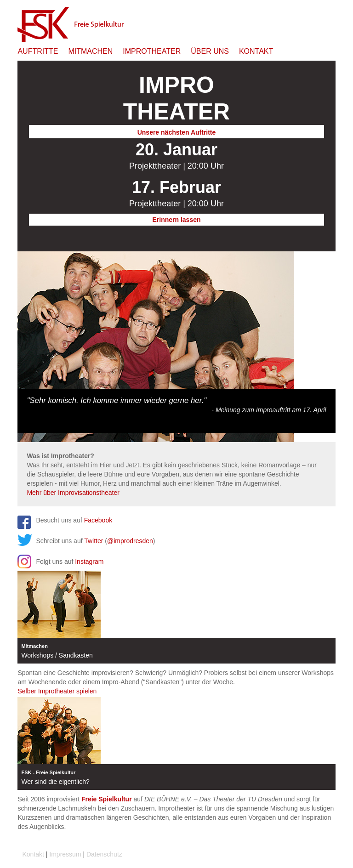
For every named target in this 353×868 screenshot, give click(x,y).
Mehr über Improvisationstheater (73, 493)
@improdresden (130, 541)
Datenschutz (104, 854)
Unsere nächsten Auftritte (177, 132)
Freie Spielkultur (107, 799)
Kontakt (33, 854)
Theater (176, 98)
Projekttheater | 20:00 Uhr (176, 166)
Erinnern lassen (176, 220)
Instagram (89, 562)
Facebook (98, 520)
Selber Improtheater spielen (57, 691)
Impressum (65, 854)
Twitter (94, 541)
